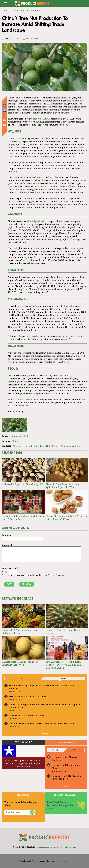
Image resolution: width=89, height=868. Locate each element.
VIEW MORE (45, 734)
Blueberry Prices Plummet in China (26, 716)
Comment (8, 545)
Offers (56, 750)
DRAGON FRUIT (60, 779)
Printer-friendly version (5, 120)
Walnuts (76, 446)
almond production (37, 221)
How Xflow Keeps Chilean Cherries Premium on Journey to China (41, 724)
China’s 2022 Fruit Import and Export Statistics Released (21, 631)
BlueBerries (57, 760)
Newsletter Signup (68, 847)
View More (66, 786)
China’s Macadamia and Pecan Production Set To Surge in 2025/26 (67, 517)
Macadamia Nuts (43, 446)
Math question (10, 568)
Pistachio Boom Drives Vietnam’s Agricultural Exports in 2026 (62, 486)
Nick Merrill (63, 861)
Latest (22, 679)
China (15, 441)
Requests (74, 750)
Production (16, 436)
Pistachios (66, 446)
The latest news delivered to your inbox (21, 804)
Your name (7, 535)
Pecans (56, 446)
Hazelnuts (28, 446)
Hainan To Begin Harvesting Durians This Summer (66, 631)
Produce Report (33, 39)
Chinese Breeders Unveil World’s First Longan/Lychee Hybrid (21, 663)
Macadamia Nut (59, 771)
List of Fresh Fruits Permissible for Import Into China (61, 805)
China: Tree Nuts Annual (28, 399)
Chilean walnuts (40, 186)
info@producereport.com (48, 847)
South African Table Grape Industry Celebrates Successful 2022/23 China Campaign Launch (64, 665)
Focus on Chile (23, 742)
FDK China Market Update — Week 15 (28, 697)
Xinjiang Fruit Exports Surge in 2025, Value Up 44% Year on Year (23, 517)
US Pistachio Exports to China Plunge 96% (23, 484)
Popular (63, 679)
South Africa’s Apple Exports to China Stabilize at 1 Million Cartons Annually (42, 687)
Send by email (5, 125)
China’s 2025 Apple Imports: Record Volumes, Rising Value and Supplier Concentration (44, 706)
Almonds (17, 446)
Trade (26, 436)
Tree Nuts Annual (42, 119)
